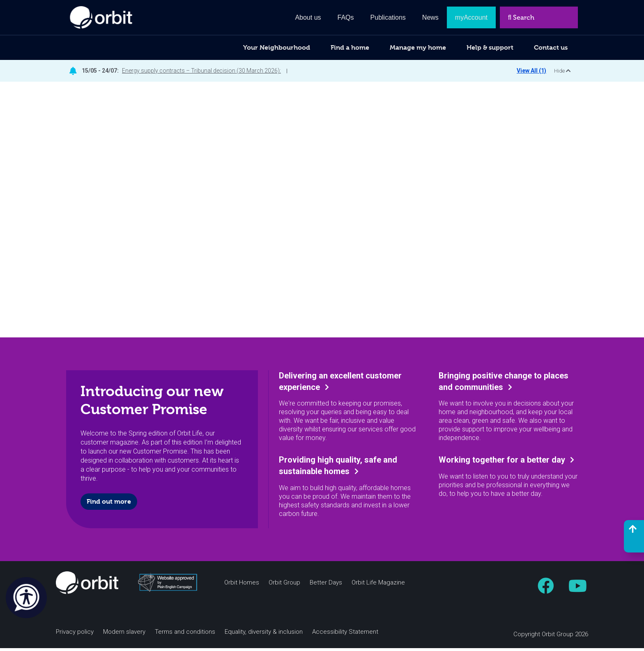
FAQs (346, 17)
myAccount (471, 17)
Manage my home (418, 47)
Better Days (326, 586)
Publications (388, 17)
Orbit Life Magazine (378, 586)
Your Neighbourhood (277, 47)
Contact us (551, 47)
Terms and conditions (185, 635)
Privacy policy (75, 635)
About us (308, 17)
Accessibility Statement (345, 635)
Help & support (490, 47)
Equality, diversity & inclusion (264, 635)
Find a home (350, 47)
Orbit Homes (242, 586)
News (430, 17)
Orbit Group (284, 586)
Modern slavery (124, 635)
